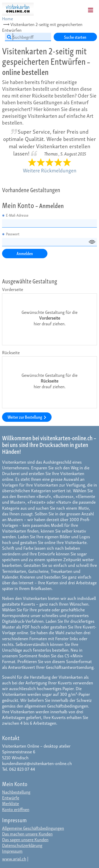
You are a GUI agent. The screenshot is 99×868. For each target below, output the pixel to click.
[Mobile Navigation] (84, 8)
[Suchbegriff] (28, 37)
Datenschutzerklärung (22, 845)
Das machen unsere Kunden (27, 834)
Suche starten (75, 37)
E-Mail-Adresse (15, 215)
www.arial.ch (14, 859)
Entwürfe (11, 797)
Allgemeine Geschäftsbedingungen (33, 828)
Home (8, 18)
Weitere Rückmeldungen (50, 170)
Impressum (12, 851)
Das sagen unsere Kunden (25, 839)
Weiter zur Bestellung (27, 417)
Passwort (11, 234)
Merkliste (10, 803)
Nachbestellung (16, 792)
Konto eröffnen (16, 809)
